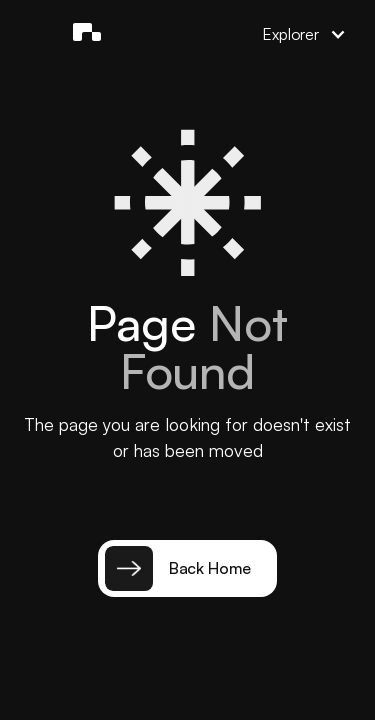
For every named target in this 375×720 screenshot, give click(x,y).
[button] (198, 34)
